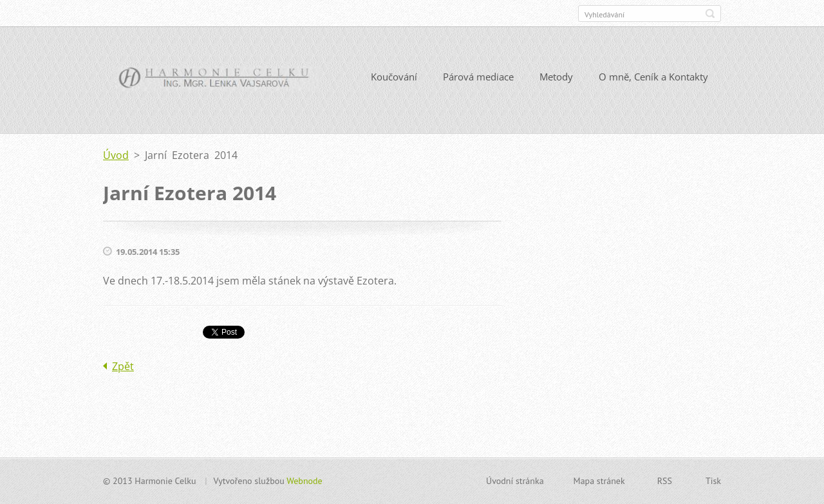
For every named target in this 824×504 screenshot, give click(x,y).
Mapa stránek (599, 481)
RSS (665, 481)
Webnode (304, 481)
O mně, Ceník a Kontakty (653, 77)
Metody (556, 77)
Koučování (394, 77)
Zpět (123, 366)
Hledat (710, 14)
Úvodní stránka (515, 481)
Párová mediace (478, 77)
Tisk (713, 481)
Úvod (116, 155)
